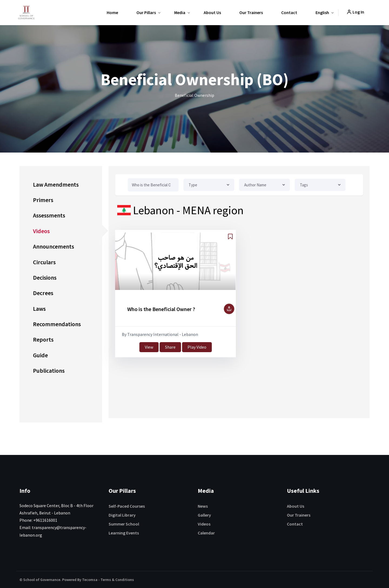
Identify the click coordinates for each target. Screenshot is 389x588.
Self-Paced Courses (127, 506)
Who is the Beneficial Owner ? (161, 309)
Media (180, 12)
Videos (204, 524)
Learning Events (124, 533)
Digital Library (122, 515)
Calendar (206, 533)
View (149, 347)
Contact (289, 12)
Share (170, 347)
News (203, 506)
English (322, 12)
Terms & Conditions (117, 580)
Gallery (204, 515)
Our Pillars (146, 12)
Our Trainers (251, 12)
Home (112, 12)
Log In (355, 12)
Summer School (124, 524)
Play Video (197, 347)
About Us (212, 12)
